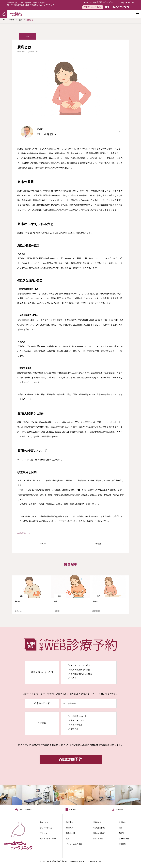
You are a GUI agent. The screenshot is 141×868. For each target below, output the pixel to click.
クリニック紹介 (46, 828)
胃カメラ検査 (98, 839)
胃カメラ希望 (76, 725)
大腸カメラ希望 (77, 720)
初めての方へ (45, 822)
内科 (68, 839)
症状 (27, 37)
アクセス (44, 833)
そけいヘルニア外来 (74, 844)
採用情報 (122, 822)
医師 (120, 828)
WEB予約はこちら (93, 7)
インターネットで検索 (80, 665)
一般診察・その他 (78, 716)
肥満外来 (74, 729)
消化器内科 (71, 833)
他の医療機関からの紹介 (81, 674)
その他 (73, 678)
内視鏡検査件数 (99, 828)
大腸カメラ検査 (99, 833)
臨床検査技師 (124, 839)
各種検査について (25, 533)
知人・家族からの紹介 (80, 670)
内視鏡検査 (97, 822)
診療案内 (70, 822)
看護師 (121, 833)
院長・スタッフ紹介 (48, 839)
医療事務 (122, 844)
